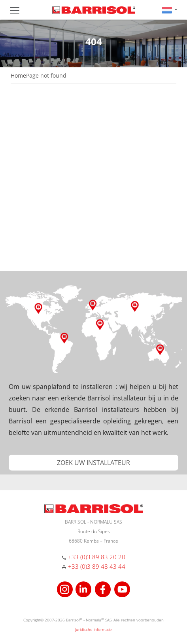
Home (18, 75)
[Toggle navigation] (15, 11)
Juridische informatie (93, 629)
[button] (169, 10)
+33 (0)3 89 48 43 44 (97, 566)
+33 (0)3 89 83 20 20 (97, 557)
